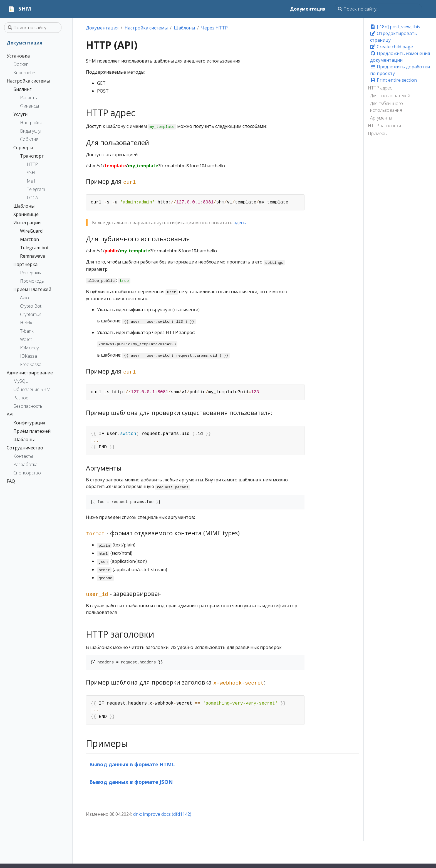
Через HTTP (214, 28)
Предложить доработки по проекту (400, 70)
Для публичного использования (387, 107)
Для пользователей (390, 96)
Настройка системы (146, 28)
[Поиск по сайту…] (378, 9)
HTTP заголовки (384, 126)
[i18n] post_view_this (395, 27)
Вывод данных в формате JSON (131, 782)
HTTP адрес (380, 88)
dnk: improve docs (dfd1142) (162, 814)
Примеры (378, 133)
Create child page (392, 47)
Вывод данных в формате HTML (132, 764)
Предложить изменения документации (400, 57)
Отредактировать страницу (394, 37)
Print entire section (393, 80)
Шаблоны (184, 28)
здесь (240, 223)
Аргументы (381, 118)
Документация (102, 28)
